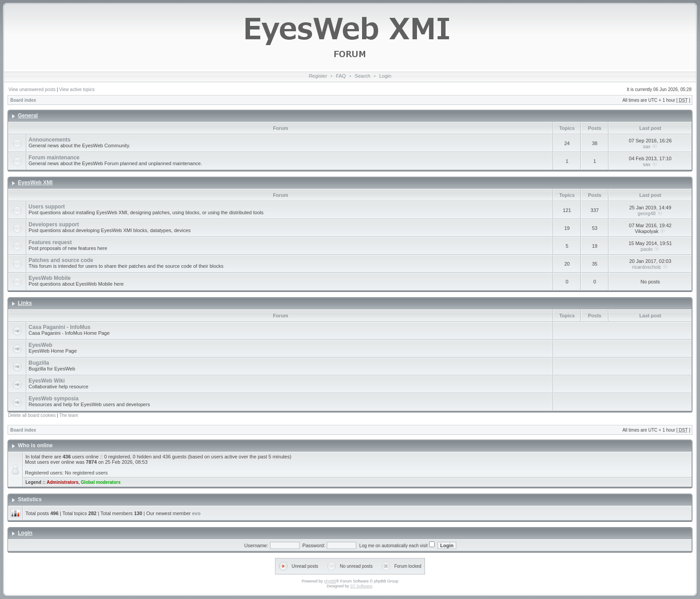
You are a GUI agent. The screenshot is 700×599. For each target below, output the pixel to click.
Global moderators (101, 482)
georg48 (646, 213)
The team (69, 415)
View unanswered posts (32, 89)
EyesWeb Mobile (50, 278)
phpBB (330, 581)
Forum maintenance (54, 158)
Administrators (62, 482)
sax (647, 146)
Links (25, 303)
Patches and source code (61, 260)
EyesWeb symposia (54, 399)
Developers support (54, 225)
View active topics (77, 89)
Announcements (50, 140)
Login (385, 76)
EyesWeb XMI (35, 183)
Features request (50, 242)
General (28, 116)
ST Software (361, 586)
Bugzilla (39, 363)
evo (196, 513)
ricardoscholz (647, 267)
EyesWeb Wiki (47, 381)
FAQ (341, 76)
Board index (23, 100)
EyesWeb (40, 345)
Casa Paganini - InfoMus (60, 327)
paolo (647, 249)
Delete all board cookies (32, 415)
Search (363, 76)
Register (318, 76)
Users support (47, 207)
